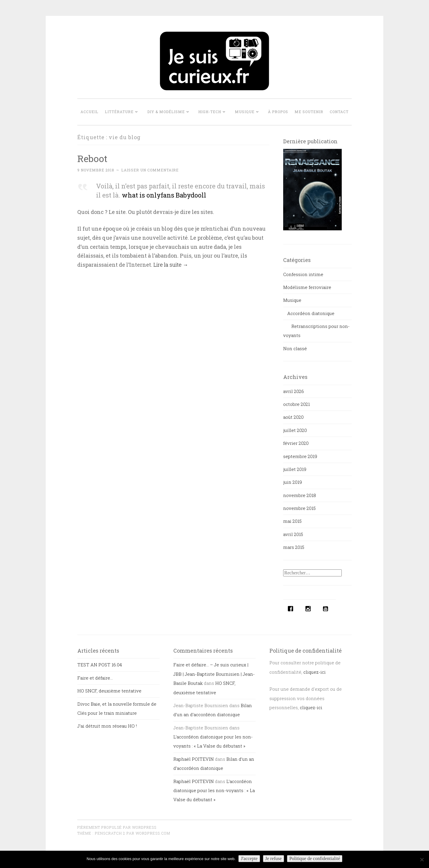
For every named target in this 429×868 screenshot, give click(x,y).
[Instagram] (310, 609)
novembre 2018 (300, 495)
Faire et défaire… (95, 678)
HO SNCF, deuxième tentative (109, 691)
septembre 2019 (300, 456)
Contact (339, 112)
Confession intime (303, 274)
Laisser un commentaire (150, 170)
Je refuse (274, 858)
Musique (245, 112)
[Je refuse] (422, 860)
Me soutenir (309, 112)
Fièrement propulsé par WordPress (117, 827)
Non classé (295, 348)
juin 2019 (293, 482)
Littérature (119, 112)
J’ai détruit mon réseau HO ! (107, 726)
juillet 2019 (295, 469)
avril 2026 (294, 391)
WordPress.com (153, 833)
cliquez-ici (315, 672)
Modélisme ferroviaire (307, 287)
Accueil (89, 112)
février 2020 (296, 443)
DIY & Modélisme (166, 112)
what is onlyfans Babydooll (164, 195)
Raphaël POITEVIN (194, 759)
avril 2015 (293, 534)
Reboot (92, 158)
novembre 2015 (299, 508)
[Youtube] (327, 609)
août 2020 (293, 417)
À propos (278, 112)
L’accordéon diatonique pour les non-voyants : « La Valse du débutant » (214, 790)
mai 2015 (292, 521)
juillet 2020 (295, 430)
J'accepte (249, 858)
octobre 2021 (296, 404)
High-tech (210, 112)
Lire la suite (171, 265)
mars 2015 (294, 547)
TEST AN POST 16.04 (100, 665)
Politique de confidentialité (315, 858)
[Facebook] (292, 609)
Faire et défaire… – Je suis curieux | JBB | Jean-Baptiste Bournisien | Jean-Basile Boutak (214, 674)
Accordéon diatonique (311, 313)
